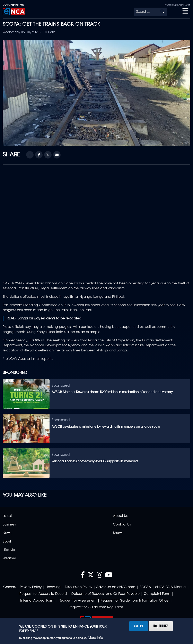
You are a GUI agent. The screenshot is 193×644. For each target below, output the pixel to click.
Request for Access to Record (43, 594)
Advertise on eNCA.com (116, 587)
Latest (7, 516)
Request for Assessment (78, 601)
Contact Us (122, 525)
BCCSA (145, 587)
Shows (118, 533)
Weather (9, 559)
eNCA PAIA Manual (171, 587)
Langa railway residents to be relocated (49, 319)
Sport (7, 542)
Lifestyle (9, 550)
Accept (139, 626)
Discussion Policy (78, 587)
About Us (120, 516)
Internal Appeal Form (37, 601)
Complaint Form (157, 594)
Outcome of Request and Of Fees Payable (105, 594)
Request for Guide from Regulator (96, 607)
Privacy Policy (31, 587)
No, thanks (161, 626)
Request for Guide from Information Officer (135, 601)
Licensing (53, 587)
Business (9, 525)
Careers (9, 587)
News (7, 533)
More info (95, 638)
